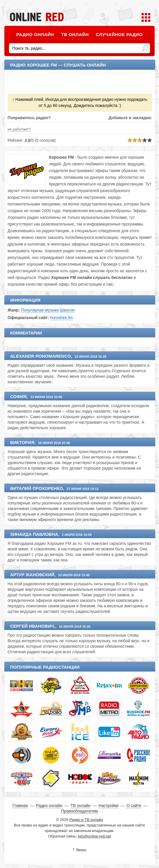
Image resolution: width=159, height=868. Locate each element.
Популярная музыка (40, 310)
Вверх (81, 850)
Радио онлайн (35, 34)
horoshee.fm (62, 318)
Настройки (109, 806)
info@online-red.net (95, 836)
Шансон (67, 310)
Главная (20, 806)
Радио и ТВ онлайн (86, 820)
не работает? (19, 129)
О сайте (134, 806)
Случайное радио (119, 34)
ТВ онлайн (75, 34)
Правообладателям (79, 811)
